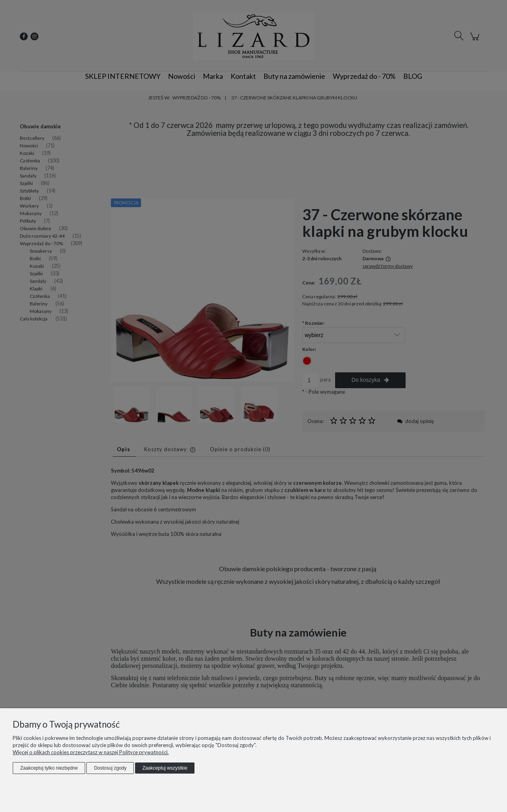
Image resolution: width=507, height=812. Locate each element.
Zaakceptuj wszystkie (165, 768)
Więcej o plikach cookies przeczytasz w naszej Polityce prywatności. (91, 752)
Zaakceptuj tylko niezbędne (49, 768)
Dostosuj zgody (110, 768)
